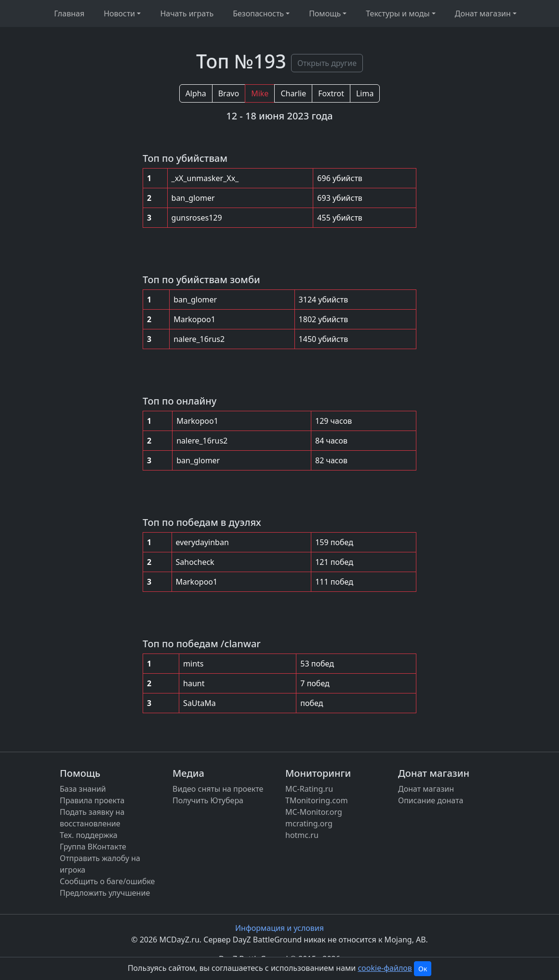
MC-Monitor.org (314, 812)
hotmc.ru (302, 835)
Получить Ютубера (208, 800)
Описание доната (431, 800)
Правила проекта (92, 800)
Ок (423, 969)
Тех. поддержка (89, 835)
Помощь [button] (325, 13)
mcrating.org (309, 823)
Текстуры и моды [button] (398, 13)
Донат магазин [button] (483, 13)
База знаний (83, 789)
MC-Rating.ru (309, 789)
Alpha (196, 93)
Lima (365, 93)
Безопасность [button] (258, 13)
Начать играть (187, 13)
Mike (260, 93)
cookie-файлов (385, 968)
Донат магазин (426, 789)
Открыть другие (327, 63)
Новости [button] (119, 13)
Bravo (229, 93)
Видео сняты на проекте (218, 789)
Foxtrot (331, 93)
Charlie (293, 93)
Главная (69, 13)
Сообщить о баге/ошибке (107, 881)
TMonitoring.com (317, 800)
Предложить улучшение (105, 893)
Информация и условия (279, 928)
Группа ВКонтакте (93, 847)
